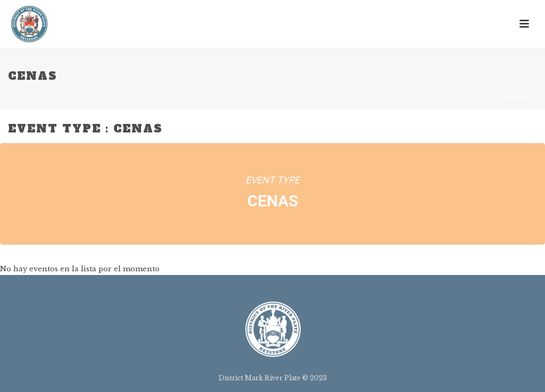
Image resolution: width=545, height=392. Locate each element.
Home (485, 99)
